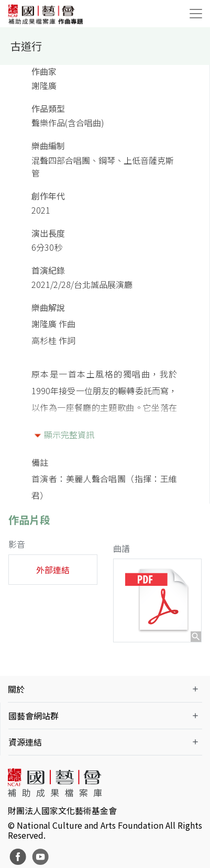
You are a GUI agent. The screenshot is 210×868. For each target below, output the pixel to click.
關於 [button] (16, 689)
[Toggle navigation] (196, 14)
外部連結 (53, 570)
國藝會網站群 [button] (34, 716)
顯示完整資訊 (69, 435)
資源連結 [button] (25, 742)
